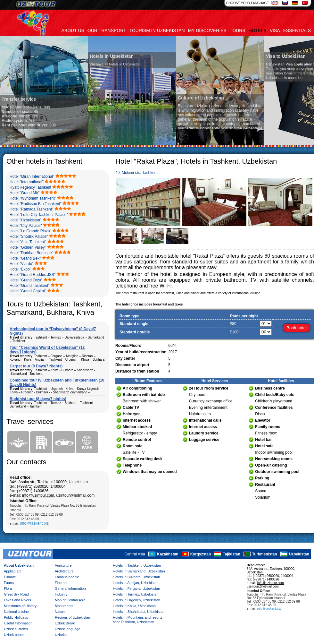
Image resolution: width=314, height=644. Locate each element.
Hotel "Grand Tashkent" (29, 286)
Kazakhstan (168, 554)
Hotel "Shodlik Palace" (29, 236)
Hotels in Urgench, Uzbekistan (136, 600)
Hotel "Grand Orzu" (26, 280)
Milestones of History (20, 606)
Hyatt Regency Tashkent (30, 187)
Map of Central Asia (70, 600)
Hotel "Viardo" (21, 264)
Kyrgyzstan (201, 554)
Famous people (67, 577)
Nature (60, 612)
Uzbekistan (299, 554)
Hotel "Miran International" (32, 176)
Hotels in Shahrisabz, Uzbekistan (139, 612)
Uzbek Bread (65, 623)
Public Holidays (16, 617)
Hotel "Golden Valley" (28, 247)
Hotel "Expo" (20, 269)
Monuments (64, 606)
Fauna (9, 583)
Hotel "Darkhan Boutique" (31, 253)
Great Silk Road (16, 594)
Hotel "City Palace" (26, 226)
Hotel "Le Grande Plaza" (30, 231)
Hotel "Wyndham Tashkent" (33, 198)
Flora (8, 588)
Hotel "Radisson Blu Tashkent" (36, 204)
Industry (61, 594)
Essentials (297, 30)
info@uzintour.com (38, 495)
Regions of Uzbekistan (72, 617)
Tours (238, 30)
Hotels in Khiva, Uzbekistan (134, 606)
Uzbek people (15, 635)
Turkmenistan (265, 554)
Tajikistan (231, 554)
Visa (275, 30)
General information (70, 588)
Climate (10, 577)
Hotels (258, 30)
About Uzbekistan (19, 565)
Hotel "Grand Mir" (25, 193)
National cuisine (16, 612)
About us (73, 30)
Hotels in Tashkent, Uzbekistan (137, 565)
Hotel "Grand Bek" (25, 258)
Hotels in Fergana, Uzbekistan (136, 588)
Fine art (61, 583)
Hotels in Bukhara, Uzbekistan (136, 577)
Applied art (12, 571)
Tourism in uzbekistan (157, 30)
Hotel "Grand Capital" (28, 291)
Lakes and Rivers (17, 600)
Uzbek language (68, 629)
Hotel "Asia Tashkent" (28, 242)
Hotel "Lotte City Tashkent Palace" (39, 215)
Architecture (64, 571)
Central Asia (135, 554)
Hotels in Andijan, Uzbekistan (136, 583)
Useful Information (18, 623)
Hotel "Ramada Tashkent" (31, 209)
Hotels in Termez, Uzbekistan (136, 594)
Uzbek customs (16, 629)
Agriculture (63, 565)
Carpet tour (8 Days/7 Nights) (36, 366)
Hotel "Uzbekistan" (25, 220)
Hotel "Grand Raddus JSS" (33, 275)
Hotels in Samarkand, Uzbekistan (139, 571)
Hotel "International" (27, 182)
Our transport (107, 30)
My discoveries (207, 30)
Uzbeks (61, 635)
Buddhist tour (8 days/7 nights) (38, 399)
